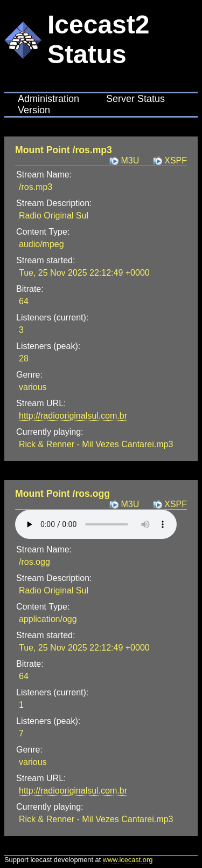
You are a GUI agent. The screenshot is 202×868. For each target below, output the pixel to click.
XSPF (176, 160)
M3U (130, 160)
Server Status (135, 99)
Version (34, 110)
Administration (48, 99)
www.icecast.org (128, 860)
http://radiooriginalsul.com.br (73, 416)
